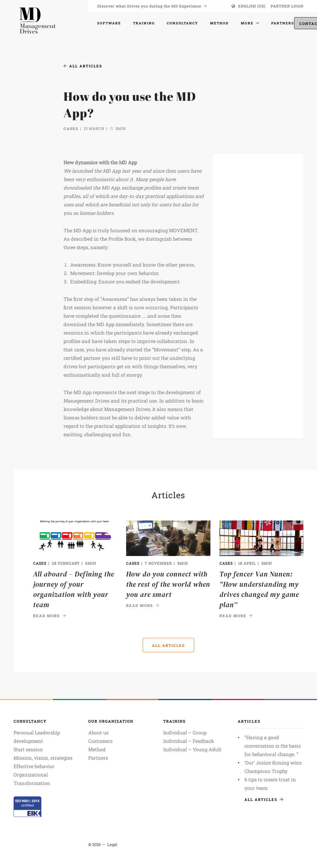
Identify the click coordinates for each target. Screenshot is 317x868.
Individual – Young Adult (192, 749)
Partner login (287, 6)
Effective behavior (34, 766)
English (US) (252, 6)
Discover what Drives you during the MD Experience (152, 6)
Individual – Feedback (189, 741)
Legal (112, 845)
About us (98, 732)
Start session (28, 749)
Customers (100, 741)
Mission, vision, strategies (43, 758)
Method (97, 749)
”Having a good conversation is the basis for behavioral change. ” (273, 746)
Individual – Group (185, 732)
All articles (83, 66)
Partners (98, 758)
